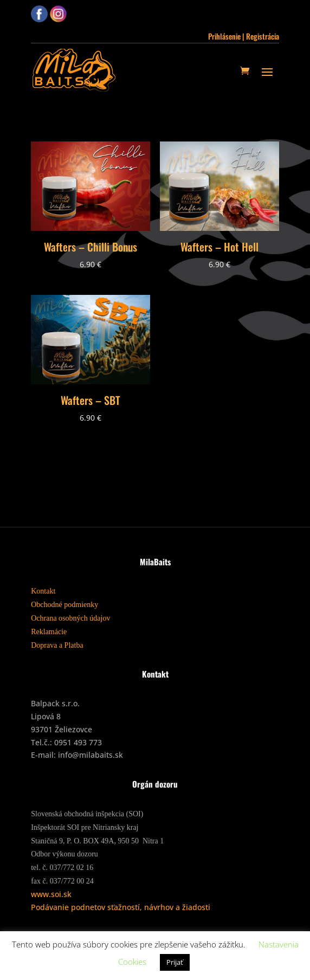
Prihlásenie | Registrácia (244, 36)
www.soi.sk (51, 894)
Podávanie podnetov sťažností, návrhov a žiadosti (121, 907)
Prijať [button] (175, 962)
